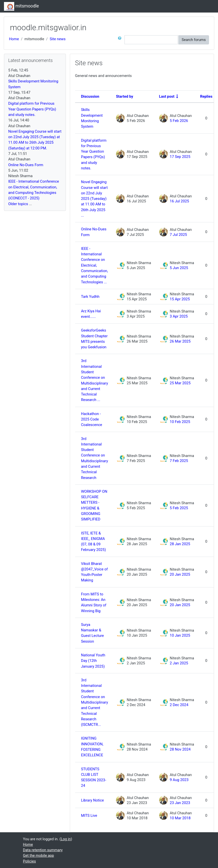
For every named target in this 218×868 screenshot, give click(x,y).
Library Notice (93, 800)
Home (14, 39)
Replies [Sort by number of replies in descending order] (206, 96)
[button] (121, 40)
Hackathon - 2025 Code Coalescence (92, 419)
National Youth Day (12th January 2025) (93, 661)
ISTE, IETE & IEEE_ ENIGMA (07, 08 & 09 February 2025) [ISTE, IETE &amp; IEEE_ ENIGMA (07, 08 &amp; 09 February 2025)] (94, 542)
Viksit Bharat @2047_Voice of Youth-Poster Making (95, 572)
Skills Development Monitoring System (92, 118)
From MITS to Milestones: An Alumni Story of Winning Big (94, 603)
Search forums (194, 40)
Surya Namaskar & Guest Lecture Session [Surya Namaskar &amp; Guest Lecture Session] (93, 633)
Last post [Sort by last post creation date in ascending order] (167, 96)
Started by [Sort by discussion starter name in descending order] (125, 96)
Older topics (18, 204)
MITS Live (89, 816)
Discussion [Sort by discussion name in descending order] (90, 96)
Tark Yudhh (90, 297)
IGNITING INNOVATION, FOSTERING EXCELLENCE (92, 747)
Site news (58, 39)
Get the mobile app (38, 856)
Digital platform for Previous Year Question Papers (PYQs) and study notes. (94, 154)
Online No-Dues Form (94, 232)
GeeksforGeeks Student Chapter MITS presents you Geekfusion (94, 339)
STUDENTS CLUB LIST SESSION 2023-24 (94, 777)
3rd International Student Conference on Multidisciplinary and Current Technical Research (95, 458)
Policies (29, 861)
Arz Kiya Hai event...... (91, 314)
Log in (66, 839)
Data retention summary (43, 850)
